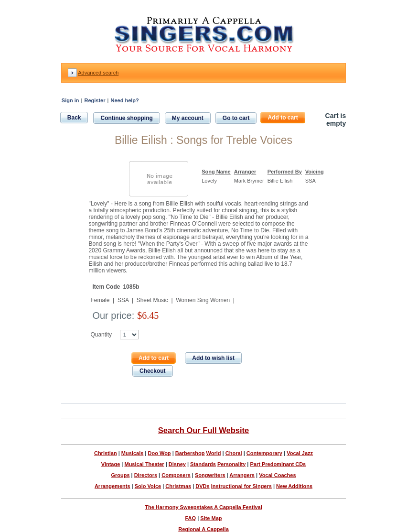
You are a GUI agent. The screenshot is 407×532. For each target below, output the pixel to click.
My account (188, 118)
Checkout (153, 371)
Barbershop (190, 453)
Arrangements (112, 486)
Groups (120, 475)
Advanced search (98, 73)
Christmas (178, 486)
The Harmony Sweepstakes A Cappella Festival (203, 507)
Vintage (111, 464)
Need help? (124, 100)
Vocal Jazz (300, 453)
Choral (234, 453)
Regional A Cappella (203, 529)
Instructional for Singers (241, 486)
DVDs (202, 486)
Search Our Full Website (203, 430)
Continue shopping (126, 118)
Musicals (132, 453)
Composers (176, 475)
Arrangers (242, 475)
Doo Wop (160, 453)
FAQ (190, 518)
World (214, 453)
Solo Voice (148, 486)
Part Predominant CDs (278, 464)
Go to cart (236, 118)
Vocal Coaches (277, 475)
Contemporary (264, 453)
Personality (231, 464)
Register (95, 100)
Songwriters (210, 475)
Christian (106, 453)
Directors (146, 475)
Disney (177, 464)
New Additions (294, 486)
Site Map (211, 518)
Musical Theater (144, 464)
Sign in (70, 100)
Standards (203, 464)
